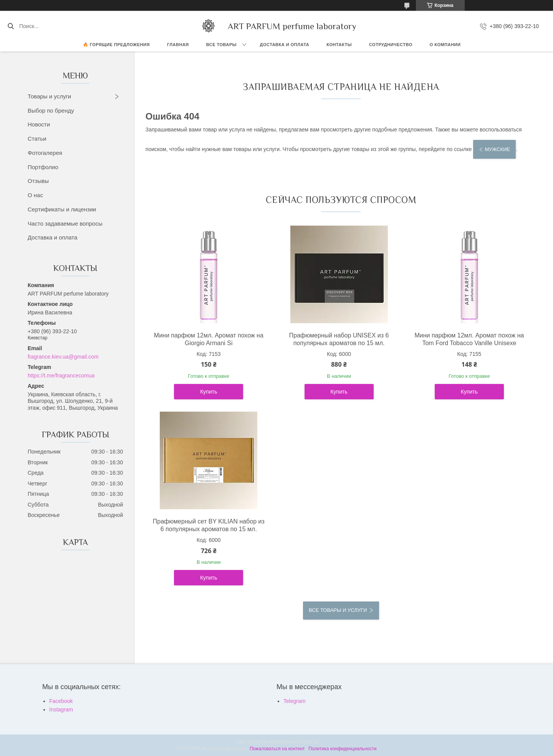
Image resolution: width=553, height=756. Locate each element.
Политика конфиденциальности (342, 749)
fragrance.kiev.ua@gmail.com (63, 357)
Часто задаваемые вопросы (65, 223)
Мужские (497, 149)
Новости (39, 124)
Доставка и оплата (52, 237)
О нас (35, 195)
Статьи (37, 139)
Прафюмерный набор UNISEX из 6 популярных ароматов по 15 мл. (339, 339)
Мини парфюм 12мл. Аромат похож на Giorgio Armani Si (209, 339)
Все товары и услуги (338, 610)
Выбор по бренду (51, 110)
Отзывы (38, 181)
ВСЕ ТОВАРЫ (221, 45)
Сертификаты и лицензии (62, 209)
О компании (445, 45)
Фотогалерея (45, 153)
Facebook (61, 701)
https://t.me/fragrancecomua (61, 376)
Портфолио (43, 167)
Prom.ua (309, 742)
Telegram (295, 701)
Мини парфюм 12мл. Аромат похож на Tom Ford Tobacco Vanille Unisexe (469, 339)
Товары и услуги (49, 96)
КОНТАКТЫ (339, 45)
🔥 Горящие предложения (116, 45)
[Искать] (11, 26)
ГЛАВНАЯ (178, 45)
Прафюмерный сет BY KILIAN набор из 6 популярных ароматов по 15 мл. (209, 525)
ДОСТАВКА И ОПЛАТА (285, 45)
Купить (209, 392)
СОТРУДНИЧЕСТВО (391, 45)
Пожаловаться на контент (277, 749)
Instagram (61, 709)
